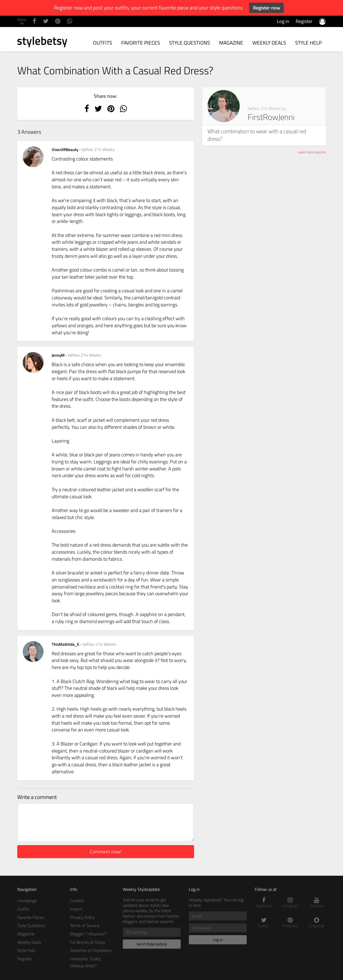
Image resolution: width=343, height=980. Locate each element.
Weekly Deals (269, 43)
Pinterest (290, 923)
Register (304, 21)
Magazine (231, 43)
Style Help (308, 43)
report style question (312, 152)
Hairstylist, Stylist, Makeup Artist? (86, 962)
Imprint (76, 909)
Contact (77, 901)
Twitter (264, 923)
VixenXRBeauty (65, 150)
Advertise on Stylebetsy (91, 950)
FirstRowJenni (271, 117)
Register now (267, 8)
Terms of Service (85, 925)
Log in (283, 21)
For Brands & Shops (88, 942)
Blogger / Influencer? (88, 934)
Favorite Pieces (141, 43)
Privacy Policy (83, 917)
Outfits (103, 43)
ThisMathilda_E (66, 644)
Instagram (290, 903)
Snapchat (317, 923)
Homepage (27, 901)
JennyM (59, 355)
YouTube (317, 903)
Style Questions (189, 43)
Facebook (264, 903)
